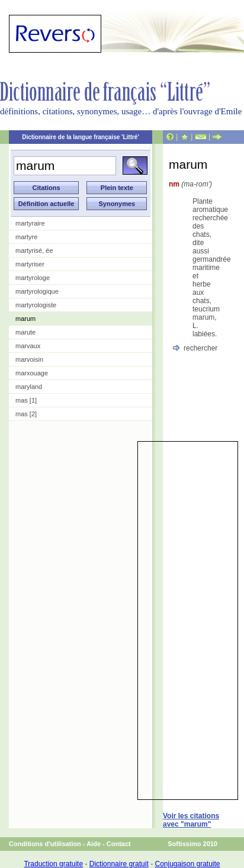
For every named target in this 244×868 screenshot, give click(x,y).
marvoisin (29, 359)
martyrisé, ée (34, 250)
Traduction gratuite (53, 864)
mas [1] (26, 400)
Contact (119, 844)
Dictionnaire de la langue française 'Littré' (81, 137)
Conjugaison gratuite (187, 864)
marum (25, 319)
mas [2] (26, 414)
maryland (29, 387)
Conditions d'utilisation (45, 844)
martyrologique (37, 291)
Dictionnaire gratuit (119, 864)
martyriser (30, 264)
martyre (26, 237)
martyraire (30, 223)
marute (25, 332)
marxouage (32, 373)
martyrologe (33, 278)
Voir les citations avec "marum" (191, 820)
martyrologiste (36, 305)
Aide (94, 844)
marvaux (28, 346)
